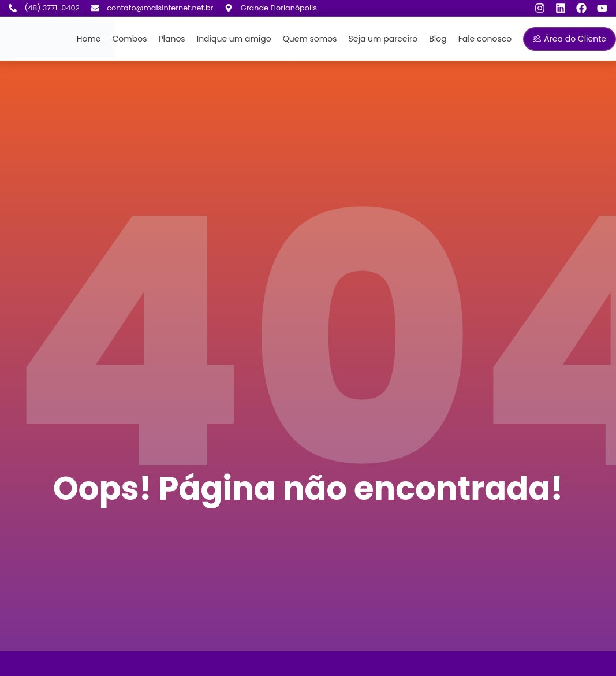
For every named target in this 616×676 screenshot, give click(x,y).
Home (89, 39)
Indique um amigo (234, 39)
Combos (130, 39)
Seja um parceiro (383, 39)
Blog (438, 39)
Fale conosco (485, 39)
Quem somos (310, 39)
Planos (171, 39)
